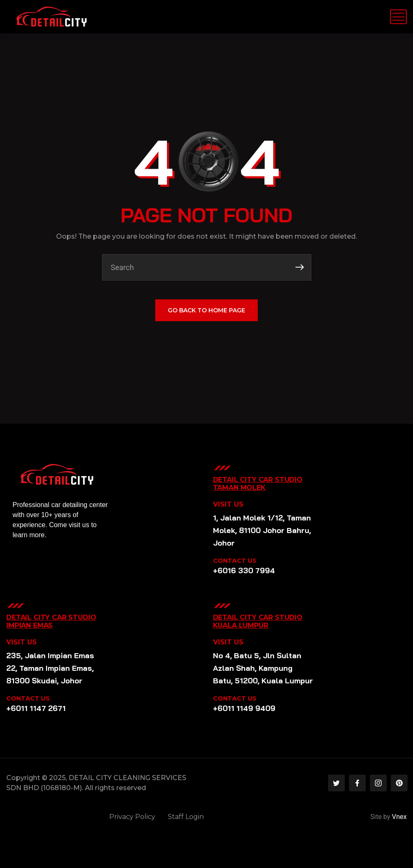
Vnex (399, 817)
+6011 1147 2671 (36, 708)
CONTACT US (235, 561)
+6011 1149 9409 (244, 708)
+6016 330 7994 (244, 571)
